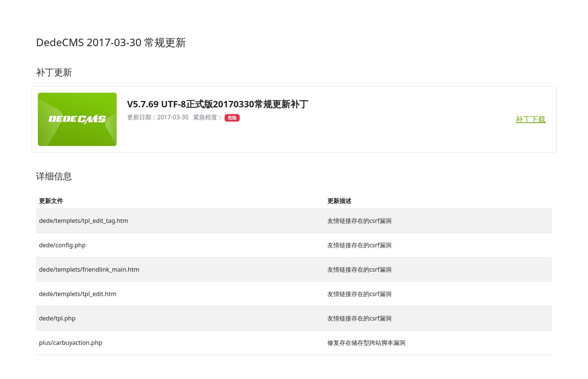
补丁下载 (531, 119)
